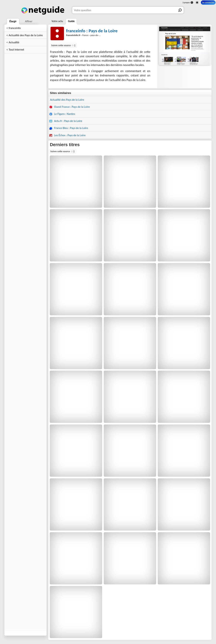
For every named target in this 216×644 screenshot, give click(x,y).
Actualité (14, 42)
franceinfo (15, 28)
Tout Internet (16, 50)
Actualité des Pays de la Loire (26, 35)
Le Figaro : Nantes (62, 114)
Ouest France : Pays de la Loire (70, 107)
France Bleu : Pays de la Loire (69, 128)
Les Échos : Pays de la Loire (67, 135)
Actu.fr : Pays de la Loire (66, 121)
